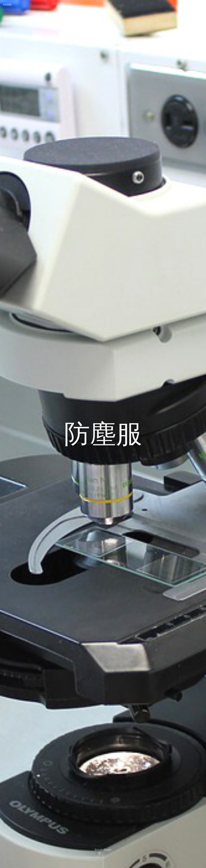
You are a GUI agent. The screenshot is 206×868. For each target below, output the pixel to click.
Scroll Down (103, 850)
